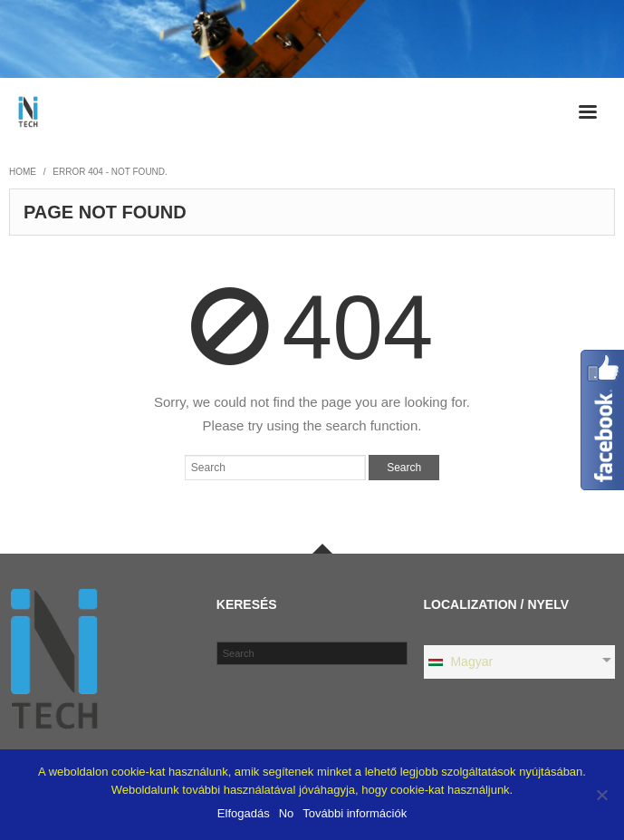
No (287, 813)
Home (23, 172)
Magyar (460, 661)
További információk (355, 813)
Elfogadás (244, 813)
